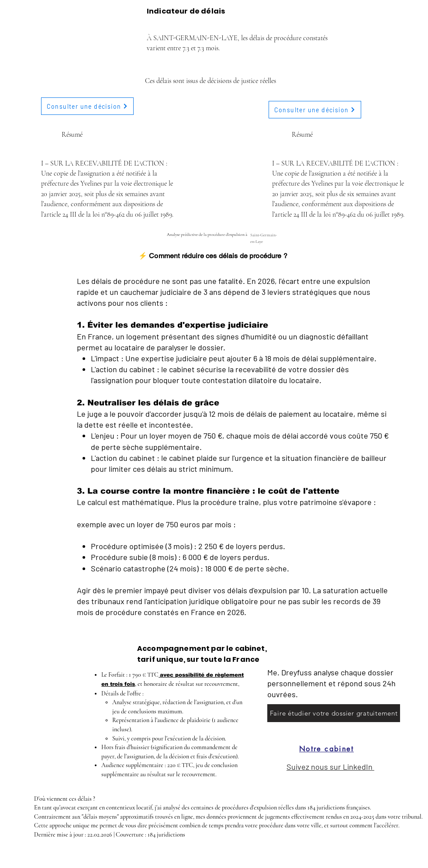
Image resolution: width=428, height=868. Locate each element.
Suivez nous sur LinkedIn (330, 767)
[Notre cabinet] (326, 749)
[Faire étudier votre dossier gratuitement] (334, 713)
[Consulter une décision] (87, 106)
